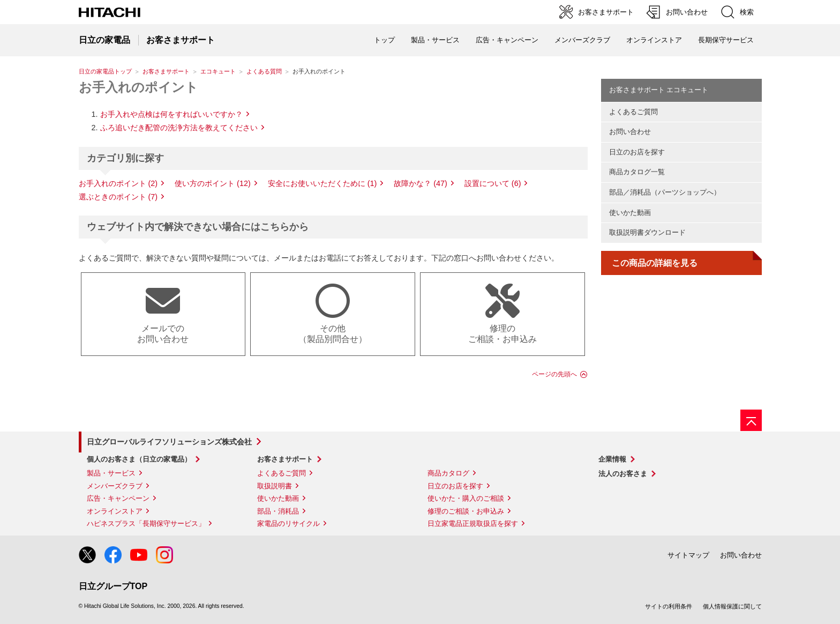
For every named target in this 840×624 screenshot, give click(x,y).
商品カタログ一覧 (637, 172)
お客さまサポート (166, 71)
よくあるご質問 (633, 112)
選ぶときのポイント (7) (118, 197)
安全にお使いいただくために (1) (322, 183)
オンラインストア (654, 40)
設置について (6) (493, 183)
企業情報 (612, 459)
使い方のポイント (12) (213, 183)
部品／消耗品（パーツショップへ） (665, 192)
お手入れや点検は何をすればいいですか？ (171, 114)
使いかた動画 (630, 213)
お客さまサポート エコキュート (659, 90)
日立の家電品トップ (105, 71)
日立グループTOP (113, 586)
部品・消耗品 (278, 511)
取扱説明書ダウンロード (647, 232)
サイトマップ (688, 555)
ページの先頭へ (554, 374)
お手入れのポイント (138, 87)
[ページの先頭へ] (751, 420)
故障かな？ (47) (421, 183)
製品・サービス (111, 473)
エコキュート (218, 71)
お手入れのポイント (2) (118, 183)
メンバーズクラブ (582, 40)
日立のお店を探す (637, 152)
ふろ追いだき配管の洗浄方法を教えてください (179, 128)
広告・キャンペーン (118, 498)
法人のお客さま (623, 474)
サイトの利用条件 (669, 606)
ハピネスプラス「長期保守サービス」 (146, 523)
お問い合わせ (630, 132)
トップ (384, 40)
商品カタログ (448, 473)
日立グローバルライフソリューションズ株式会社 (169, 442)
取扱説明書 (275, 486)
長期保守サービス (726, 40)
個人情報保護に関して (732, 606)
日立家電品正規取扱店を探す (473, 523)
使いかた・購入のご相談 (466, 498)
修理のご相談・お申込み (466, 511)
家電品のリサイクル (288, 523)
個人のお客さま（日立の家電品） (139, 459)
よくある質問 (264, 71)
